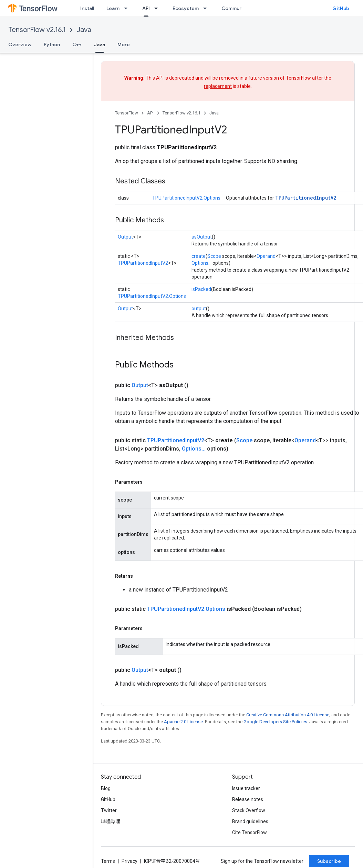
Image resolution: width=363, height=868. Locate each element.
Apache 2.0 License (183, 722)
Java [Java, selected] (100, 44)
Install (87, 8)
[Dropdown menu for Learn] (128, 8)
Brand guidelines (250, 821)
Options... (201, 263)
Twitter (109, 810)
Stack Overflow (249, 810)
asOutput (202, 237)
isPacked (201, 289)
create (199, 256)
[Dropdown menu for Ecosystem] (207, 8)
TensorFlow (127, 113)
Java (84, 30)
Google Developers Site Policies (275, 722)
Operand (266, 256)
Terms (108, 861)
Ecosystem (186, 8)
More (124, 44)
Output (125, 237)
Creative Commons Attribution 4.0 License (288, 715)
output (199, 309)
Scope (214, 256)
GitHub (341, 8)
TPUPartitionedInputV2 (306, 198)
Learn (113, 8)
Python (52, 44)
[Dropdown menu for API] (158, 8)
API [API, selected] (146, 8)
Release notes (248, 799)
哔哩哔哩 (111, 821)
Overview (20, 44)
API (150, 113)
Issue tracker (246, 788)
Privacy (129, 861)
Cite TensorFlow (250, 832)
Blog (106, 788)
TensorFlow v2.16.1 (37, 30)
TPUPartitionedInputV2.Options (186, 198)
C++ (77, 44)
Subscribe (329, 861)
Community (235, 8)
